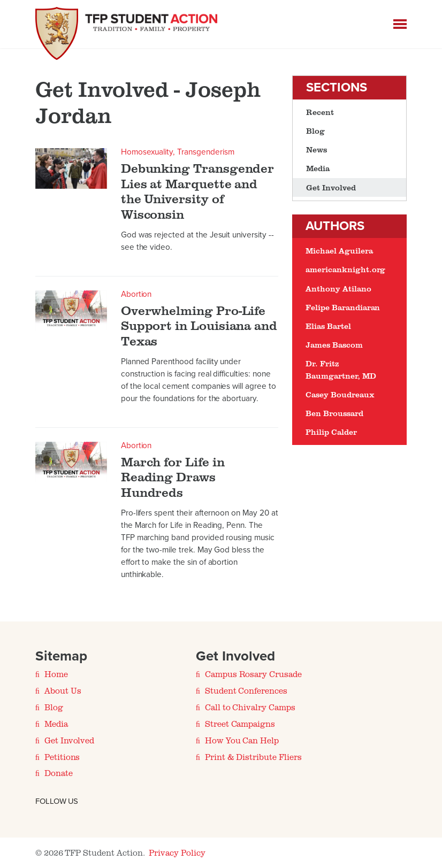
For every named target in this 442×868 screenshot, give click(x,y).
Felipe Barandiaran (343, 307)
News (317, 149)
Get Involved (331, 187)
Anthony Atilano (338, 289)
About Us (63, 690)
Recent (320, 112)
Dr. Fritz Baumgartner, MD (341, 369)
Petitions (62, 757)
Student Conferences (246, 690)
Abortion (136, 294)
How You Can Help (242, 740)
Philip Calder (331, 432)
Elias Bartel (328, 326)
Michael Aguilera (339, 251)
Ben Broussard (334, 413)
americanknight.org (345, 269)
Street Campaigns (240, 724)
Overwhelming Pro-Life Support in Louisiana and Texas (199, 326)
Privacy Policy (177, 852)
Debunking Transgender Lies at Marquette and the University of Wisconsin (198, 191)
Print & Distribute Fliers (253, 757)
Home (56, 674)
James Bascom (334, 345)
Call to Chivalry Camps (250, 707)
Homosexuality (147, 152)
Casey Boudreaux (340, 394)
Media (318, 168)
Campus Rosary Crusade (253, 674)
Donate (59, 773)
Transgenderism (205, 152)
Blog (315, 131)
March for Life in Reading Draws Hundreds (173, 477)
